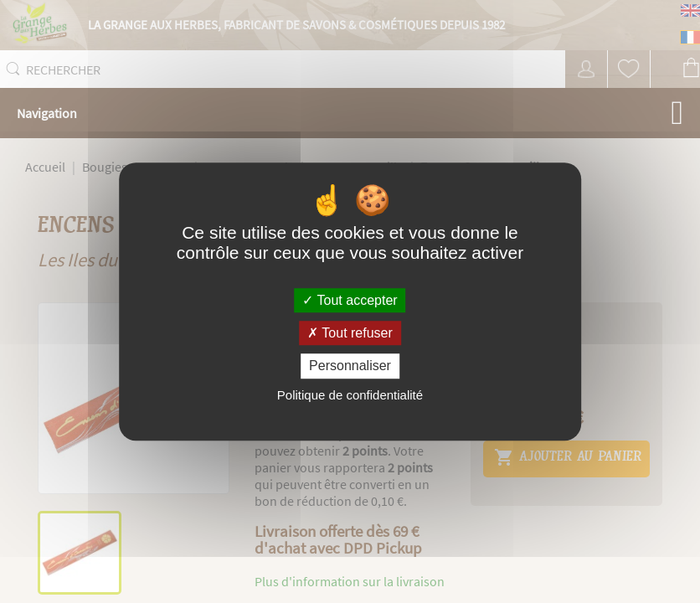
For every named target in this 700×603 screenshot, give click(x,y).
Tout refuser (350, 333)
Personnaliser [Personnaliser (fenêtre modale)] (350, 366)
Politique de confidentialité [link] (350, 395)
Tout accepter (350, 300)
